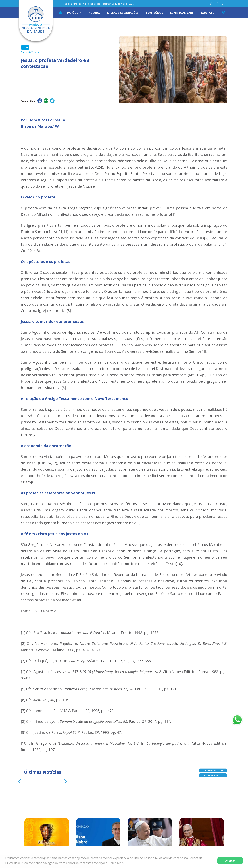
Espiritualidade (182, 13)
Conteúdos (154, 13)
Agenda (94, 13)
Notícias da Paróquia (213, 771)
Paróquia (74, 13)
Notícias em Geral (213, 776)
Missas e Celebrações (123, 13)
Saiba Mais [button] (116, 863)
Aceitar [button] (230, 861)
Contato (208, 13)
